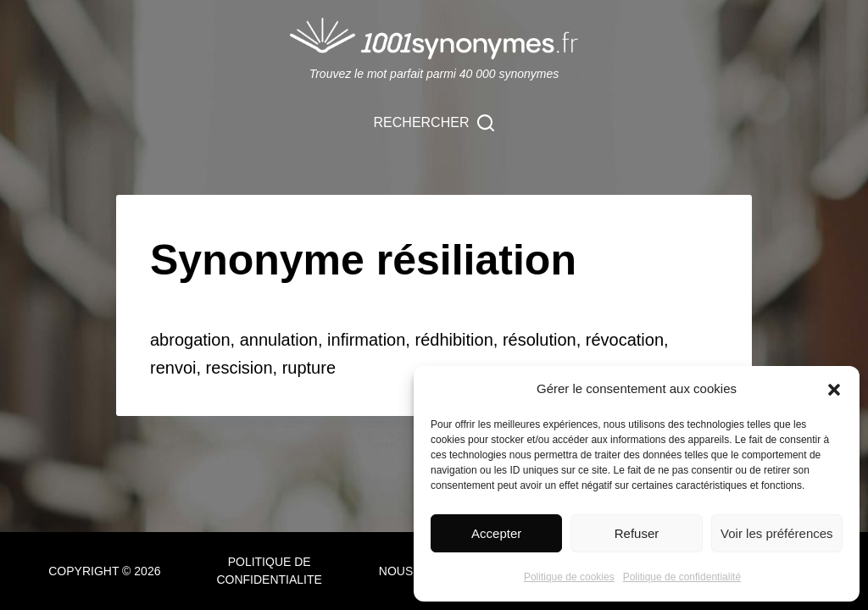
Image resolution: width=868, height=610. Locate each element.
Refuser (637, 533)
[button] (834, 390)
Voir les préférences (777, 533)
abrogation (190, 340)
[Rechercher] (434, 123)
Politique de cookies (569, 577)
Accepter (496, 533)
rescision (239, 368)
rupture (309, 368)
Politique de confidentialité (682, 577)
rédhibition (453, 340)
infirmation (366, 340)
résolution (540, 340)
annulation (279, 340)
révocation (625, 340)
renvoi (173, 368)
